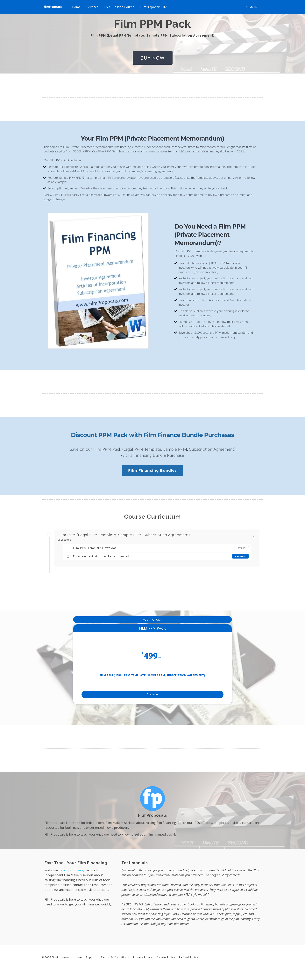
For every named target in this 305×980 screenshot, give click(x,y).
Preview (240, 556)
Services (92, 7)
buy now (153, 58)
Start (242, 548)
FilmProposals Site (153, 7)
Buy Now (152, 701)
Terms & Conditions (115, 966)
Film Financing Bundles (152, 470)
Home (76, 7)
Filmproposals (73, 879)
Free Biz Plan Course (119, 7)
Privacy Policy (143, 966)
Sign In (252, 7)
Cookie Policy (166, 966)
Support (91, 966)
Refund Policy (188, 966)
